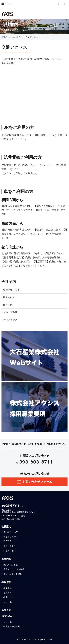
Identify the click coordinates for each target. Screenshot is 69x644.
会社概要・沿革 (11, 290)
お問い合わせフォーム (37, 482)
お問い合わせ (9, 616)
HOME (4, 37)
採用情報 (6, 582)
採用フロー (8, 597)
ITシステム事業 (10, 565)
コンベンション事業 (12, 574)
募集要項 (7, 588)
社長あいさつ (10, 297)
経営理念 (8, 305)
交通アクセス (10, 320)
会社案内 (16, 37)
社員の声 (7, 593)
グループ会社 (10, 312)
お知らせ (6, 610)
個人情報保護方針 (11, 626)
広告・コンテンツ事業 (14, 569)
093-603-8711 (36, 462)
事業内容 (6, 559)
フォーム (7, 602)
